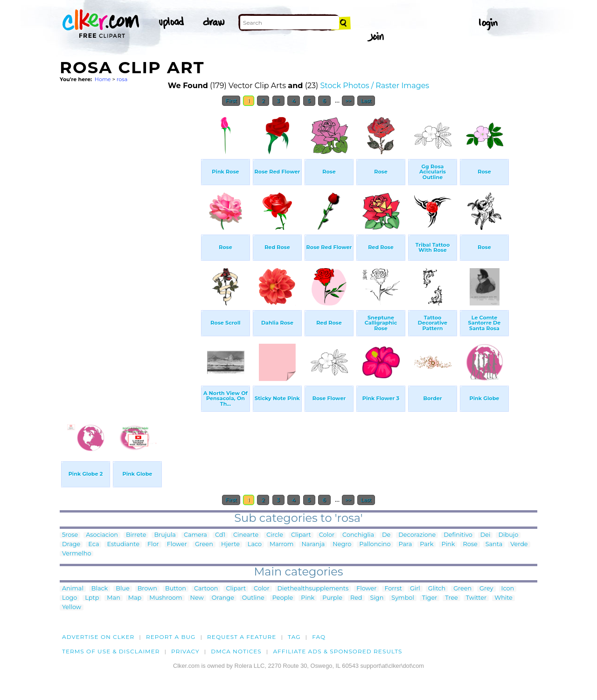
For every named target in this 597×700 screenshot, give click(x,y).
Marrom (281, 544)
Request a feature (242, 637)
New (197, 598)
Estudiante (123, 544)
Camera (195, 535)
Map (135, 598)
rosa (122, 79)
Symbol (403, 598)
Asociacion (102, 535)
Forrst (393, 589)
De (386, 535)
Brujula (165, 535)
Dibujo (508, 535)
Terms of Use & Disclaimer (111, 651)
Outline (253, 598)
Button (176, 589)
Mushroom (166, 598)
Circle (275, 535)
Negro (342, 544)
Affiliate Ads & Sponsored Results (337, 651)
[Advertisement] (130, 251)
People (283, 598)
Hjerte (230, 544)
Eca (94, 544)
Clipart (301, 535)
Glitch (437, 589)
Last (366, 101)
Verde (519, 544)
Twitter (476, 598)
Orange (223, 598)
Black (100, 589)
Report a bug (171, 637)
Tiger (430, 598)
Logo (69, 598)
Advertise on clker (98, 637)
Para (406, 544)
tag (294, 637)
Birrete (136, 535)
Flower (177, 544)
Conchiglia (358, 535)
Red (356, 598)
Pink (448, 544)
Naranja (313, 544)
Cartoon (206, 589)
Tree (451, 598)
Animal (73, 589)
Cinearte (246, 535)
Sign (377, 598)
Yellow (72, 607)
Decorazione (417, 535)
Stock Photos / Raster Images (375, 86)
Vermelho (76, 554)
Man (113, 598)
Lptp (92, 598)
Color (327, 535)
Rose (470, 544)
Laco (255, 544)
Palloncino (375, 544)
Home (103, 79)
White (503, 598)
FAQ (319, 637)
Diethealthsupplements (313, 589)
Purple (332, 598)
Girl (415, 589)
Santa (494, 544)
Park (427, 544)
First (231, 101)
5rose (70, 535)
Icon (508, 589)
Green (204, 544)
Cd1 (220, 535)
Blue (122, 589)
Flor (153, 544)
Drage (71, 544)
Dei (486, 535)
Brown (147, 589)
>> (348, 101)
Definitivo (458, 535)
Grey (486, 589)
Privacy (185, 651)
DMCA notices (236, 651)
